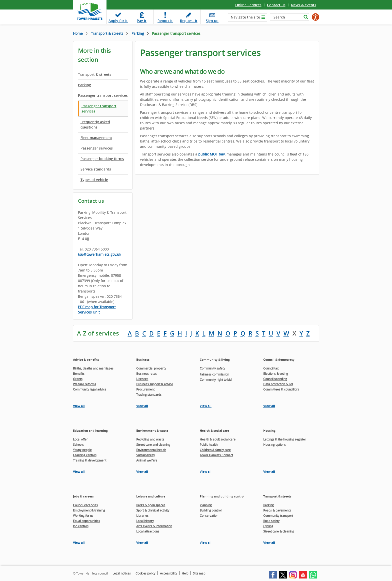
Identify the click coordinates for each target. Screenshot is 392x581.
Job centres (81, 526)
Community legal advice (90, 389)
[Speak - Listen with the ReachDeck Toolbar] (315, 17)
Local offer (80, 439)
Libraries (142, 515)
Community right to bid (216, 379)
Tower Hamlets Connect (216, 455)
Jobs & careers (83, 496)
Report (165, 21)
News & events (304, 5)
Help (185, 573)
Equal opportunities (86, 521)
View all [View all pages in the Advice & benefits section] (79, 406)
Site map (199, 573)
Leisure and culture (151, 496)
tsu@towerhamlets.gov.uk (99, 254)
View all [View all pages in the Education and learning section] (79, 472)
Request (189, 21)
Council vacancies (85, 505)
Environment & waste (152, 431)
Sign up (212, 21)
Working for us (83, 515)
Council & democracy (279, 360)
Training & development (90, 460)
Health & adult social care (218, 439)
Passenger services (97, 148)
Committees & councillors (281, 389)
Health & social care (214, 431)
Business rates (146, 373)
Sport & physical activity (153, 510)
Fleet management (96, 138)
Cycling (268, 526)
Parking (138, 33)
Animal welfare (147, 460)
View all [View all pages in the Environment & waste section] (142, 472)
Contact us (276, 5)
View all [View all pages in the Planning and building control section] (206, 543)
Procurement (145, 389)
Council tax (271, 368)
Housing (269, 431)
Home (78, 33)
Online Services (248, 5)
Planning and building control (222, 496)
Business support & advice (155, 384)
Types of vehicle (94, 180)
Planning (206, 505)
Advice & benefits (86, 360)
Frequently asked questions (95, 124)
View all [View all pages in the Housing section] (269, 472)
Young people (82, 450)
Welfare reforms (84, 384)
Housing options (274, 444)
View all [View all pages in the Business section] (142, 406)
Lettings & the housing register (285, 439)
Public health (209, 444)
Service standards (96, 169)
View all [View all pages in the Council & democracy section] (269, 406)
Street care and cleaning (153, 444)
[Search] (286, 17)
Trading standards (149, 394)
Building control (211, 510)
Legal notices (122, 573)
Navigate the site (245, 17)
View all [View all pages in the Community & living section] (206, 406)
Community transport (278, 515)
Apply (118, 21)
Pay (142, 21)
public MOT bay (211, 154)
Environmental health (151, 450)
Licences (142, 379)
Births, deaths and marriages (93, 368)
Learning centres (85, 455)
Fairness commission (214, 374)
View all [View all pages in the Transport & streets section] (269, 543)
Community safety (212, 368)
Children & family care (215, 450)
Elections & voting (276, 373)
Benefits (79, 373)
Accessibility (168, 573)
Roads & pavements (277, 510)
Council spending (275, 379)
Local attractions (148, 531)
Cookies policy (145, 573)
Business (143, 360)
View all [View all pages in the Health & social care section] (206, 472)
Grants (78, 379)
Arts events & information (154, 526)
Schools (78, 444)
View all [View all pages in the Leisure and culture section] (142, 543)
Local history (145, 521)
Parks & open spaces (151, 505)
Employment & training (89, 510)
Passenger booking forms (102, 159)
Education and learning (90, 431)
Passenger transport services (103, 95)
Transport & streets (107, 33)
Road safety (271, 521)
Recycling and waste (150, 439)
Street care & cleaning (279, 531)
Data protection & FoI (278, 384)
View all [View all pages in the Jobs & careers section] (79, 543)
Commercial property (151, 368)
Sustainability (145, 455)
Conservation (209, 515)
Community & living (215, 360)
